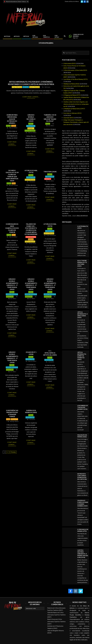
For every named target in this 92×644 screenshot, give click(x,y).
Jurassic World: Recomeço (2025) (31, 118)
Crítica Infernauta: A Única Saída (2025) (75, 70)
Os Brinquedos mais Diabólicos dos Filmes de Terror (12, 228)
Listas (14, 183)
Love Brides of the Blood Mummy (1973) (75, 79)
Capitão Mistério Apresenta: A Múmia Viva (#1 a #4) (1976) (83, 554)
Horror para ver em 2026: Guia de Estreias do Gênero (12, 119)
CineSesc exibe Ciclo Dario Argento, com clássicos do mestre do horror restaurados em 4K (76, 104)
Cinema (14, 126)
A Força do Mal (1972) (31, 171)
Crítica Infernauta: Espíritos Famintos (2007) (82, 356)
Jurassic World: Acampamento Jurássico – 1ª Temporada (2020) (12, 357)
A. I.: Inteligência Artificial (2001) (50, 353)
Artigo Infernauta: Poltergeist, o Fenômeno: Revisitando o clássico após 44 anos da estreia (76, 122)
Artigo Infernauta (17, 87)
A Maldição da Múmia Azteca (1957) (74, 109)
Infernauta (26, 87)
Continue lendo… (31, 97)
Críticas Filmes (31, 126)
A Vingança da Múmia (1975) (72, 95)
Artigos (8, 126)
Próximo (13, 452)
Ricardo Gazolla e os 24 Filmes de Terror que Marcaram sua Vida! (12, 176)
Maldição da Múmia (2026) (71, 84)
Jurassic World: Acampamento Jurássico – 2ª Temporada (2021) (50, 284)
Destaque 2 (48, 179)
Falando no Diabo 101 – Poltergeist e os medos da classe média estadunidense (31, 229)
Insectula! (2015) (69, 118)
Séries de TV (14, 419)
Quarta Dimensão (34, 87)
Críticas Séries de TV (12, 294)
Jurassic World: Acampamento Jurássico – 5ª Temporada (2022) (12, 284)
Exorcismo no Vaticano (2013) (72, 113)
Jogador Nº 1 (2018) (31, 353)
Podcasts (31, 239)
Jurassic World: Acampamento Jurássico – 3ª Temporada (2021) (31, 284)
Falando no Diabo (31, 237)
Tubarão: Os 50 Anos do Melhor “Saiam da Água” (50, 118)
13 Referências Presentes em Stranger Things (12, 413)
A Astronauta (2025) (70, 63)
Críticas (31, 124)
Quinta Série (10, 297)
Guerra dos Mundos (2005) (31, 411)
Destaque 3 (31, 128)
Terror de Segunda (30, 131)
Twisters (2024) (50, 172)
